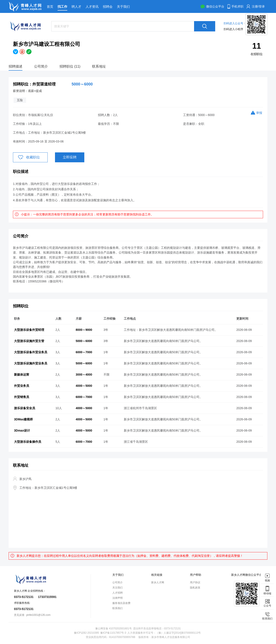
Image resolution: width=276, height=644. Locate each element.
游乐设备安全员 (25, 408)
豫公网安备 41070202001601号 (114, 629)
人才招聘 (118, 593)
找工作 (62, 7)
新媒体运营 (22, 375)
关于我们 (123, 7)
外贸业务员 (22, 386)
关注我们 (118, 588)
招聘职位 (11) (70, 66)
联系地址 (99, 66)
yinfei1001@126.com (38, 615)
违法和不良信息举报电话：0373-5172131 (157, 629)
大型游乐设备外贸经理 (29, 330)
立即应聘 (70, 157)
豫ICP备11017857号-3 (113, 633)
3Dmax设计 (22, 430)
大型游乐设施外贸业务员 (31, 363)
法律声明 (118, 598)
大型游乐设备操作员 (28, 442)
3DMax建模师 (23, 419)
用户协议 (195, 582)
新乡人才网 (158, 582)
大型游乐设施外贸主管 (29, 341)
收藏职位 (33, 157)
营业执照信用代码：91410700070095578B (111, 637)
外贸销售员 (22, 397)
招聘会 (108, 7)
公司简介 (41, 66)
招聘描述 (16, 66)
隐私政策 (195, 588)
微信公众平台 (215, 6)
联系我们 (118, 608)
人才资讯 (92, 7)
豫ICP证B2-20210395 (86, 633)
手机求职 (237, 6)
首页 (50, 7)
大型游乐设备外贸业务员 (31, 352)
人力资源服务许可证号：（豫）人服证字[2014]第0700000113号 (164, 633)
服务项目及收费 (121, 603)
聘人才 (76, 7)
